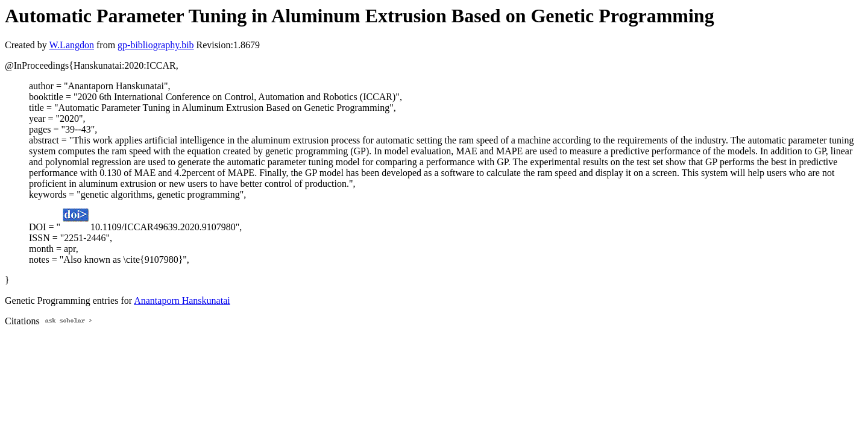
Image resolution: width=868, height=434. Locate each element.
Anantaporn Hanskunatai (182, 300)
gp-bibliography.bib (156, 45)
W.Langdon (71, 45)
